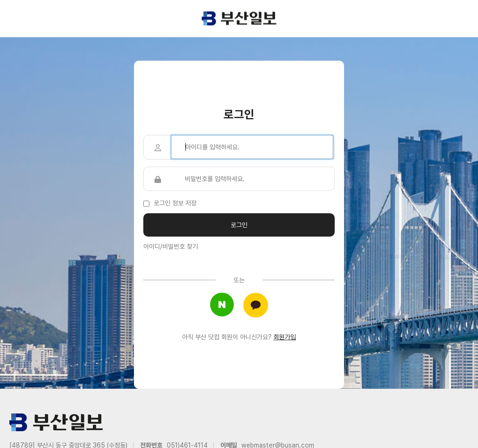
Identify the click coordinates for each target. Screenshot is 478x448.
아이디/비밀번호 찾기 (171, 246)
